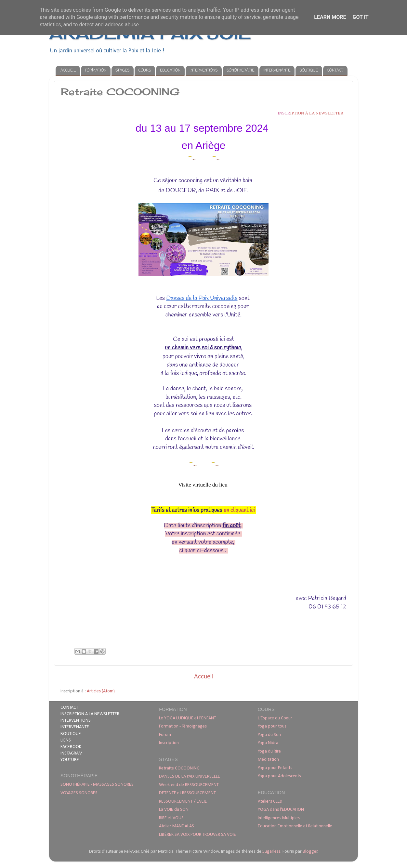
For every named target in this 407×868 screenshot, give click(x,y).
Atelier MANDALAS (177, 826)
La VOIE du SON (174, 810)
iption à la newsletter (310, 113)
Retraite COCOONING (179, 768)
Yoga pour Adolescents (279, 776)
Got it (360, 17)
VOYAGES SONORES (79, 793)
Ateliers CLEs (270, 801)
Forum (165, 735)
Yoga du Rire (269, 751)
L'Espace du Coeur (275, 718)
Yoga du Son (269, 735)
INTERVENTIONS (203, 71)
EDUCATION (170, 71)
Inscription (169, 743)
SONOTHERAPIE (240, 71)
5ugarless (271, 852)
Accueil (203, 677)
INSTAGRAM (72, 753)
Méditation (268, 760)
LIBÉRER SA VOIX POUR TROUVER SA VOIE (197, 835)
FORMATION (96, 71)
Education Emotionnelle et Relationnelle (295, 826)
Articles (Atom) (101, 691)
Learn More (330, 17)
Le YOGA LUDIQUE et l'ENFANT (188, 718)
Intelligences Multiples (279, 818)
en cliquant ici (240, 510)
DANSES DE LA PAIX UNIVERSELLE (190, 776)
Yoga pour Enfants (275, 768)
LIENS (66, 740)
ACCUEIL (68, 71)
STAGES (122, 71)
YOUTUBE (70, 760)
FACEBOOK (71, 747)
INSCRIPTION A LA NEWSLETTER (90, 714)
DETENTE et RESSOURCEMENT (187, 793)
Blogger (310, 852)
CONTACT (335, 71)
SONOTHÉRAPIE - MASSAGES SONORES (97, 785)
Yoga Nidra (268, 743)
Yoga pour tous (272, 726)
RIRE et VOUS (171, 818)
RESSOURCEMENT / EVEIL (183, 801)
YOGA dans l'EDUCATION (281, 810)
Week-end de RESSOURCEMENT (189, 785)
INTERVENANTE (277, 71)
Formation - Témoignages (183, 726)
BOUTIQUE (309, 71)
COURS (145, 71)
